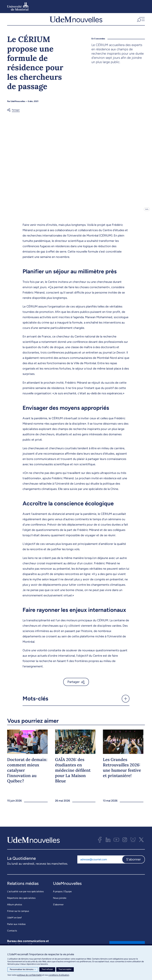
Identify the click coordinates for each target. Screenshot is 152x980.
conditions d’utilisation (59, 975)
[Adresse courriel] (100, 863)
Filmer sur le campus (18, 914)
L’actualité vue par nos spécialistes (25, 895)
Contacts (12, 934)
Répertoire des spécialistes (21, 901)
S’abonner (58, 908)
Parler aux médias (16, 928)
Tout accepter (65, 969)
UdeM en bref (14, 921)
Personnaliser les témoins (23, 969)
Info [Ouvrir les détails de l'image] (147, 213)
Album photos (15, 908)
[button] (140, 21)
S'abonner (133, 863)
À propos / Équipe (62, 895)
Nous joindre (60, 901)
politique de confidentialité (29, 975)
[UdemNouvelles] (76, 21)
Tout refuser (47, 969)
